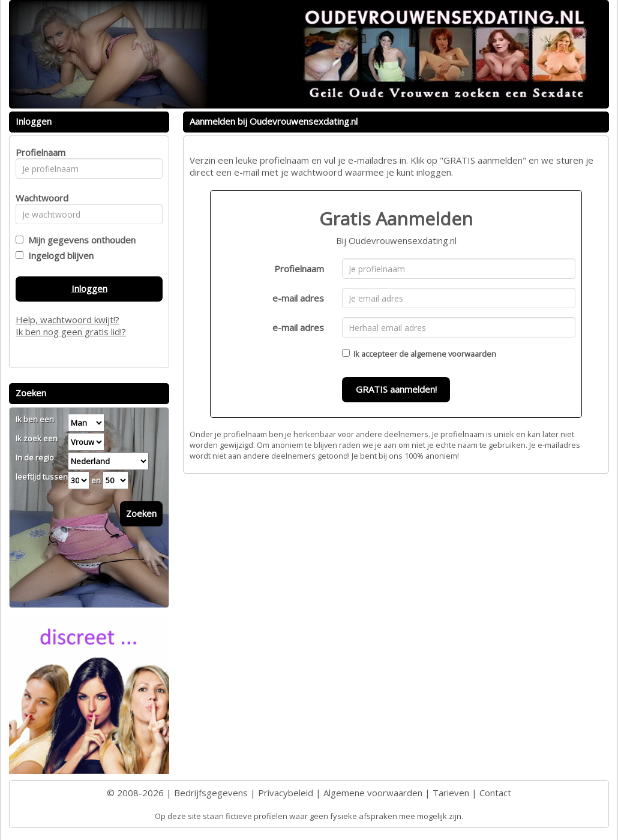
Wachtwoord (39, 198)
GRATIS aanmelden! (396, 389)
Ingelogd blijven (58, 255)
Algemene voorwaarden (373, 793)
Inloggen (89, 288)
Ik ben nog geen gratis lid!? (71, 332)
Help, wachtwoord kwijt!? (67, 320)
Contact (495, 793)
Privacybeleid (286, 793)
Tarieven (451, 793)
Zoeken (141, 513)
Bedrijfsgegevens (211, 793)
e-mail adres (298, 298)
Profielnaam (299, 269)
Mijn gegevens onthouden (79, 240)
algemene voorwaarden (453, 354)
